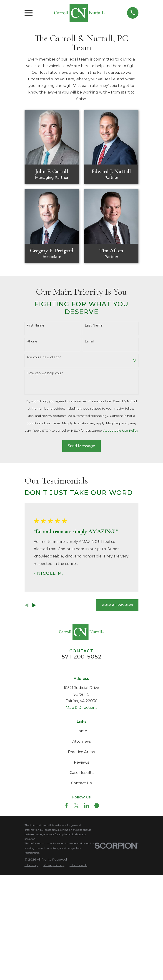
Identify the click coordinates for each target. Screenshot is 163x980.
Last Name (94, 325)
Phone (32, 341)
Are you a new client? (44, 357)
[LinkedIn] (87, 806)
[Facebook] (66, 806)
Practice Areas (81, 752)
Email (89, 341)
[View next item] (34, 605)
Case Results (81, 772)
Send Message (81, 446)
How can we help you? (45, 373)
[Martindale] (97, 806)
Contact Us (81, 783)
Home (81, 731)
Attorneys (81, 741)
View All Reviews (117, 605)
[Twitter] (76, 806)
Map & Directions (81, 707)
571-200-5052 (82, 657)
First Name (35, 325)
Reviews (81, 762)
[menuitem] (31, 865)
